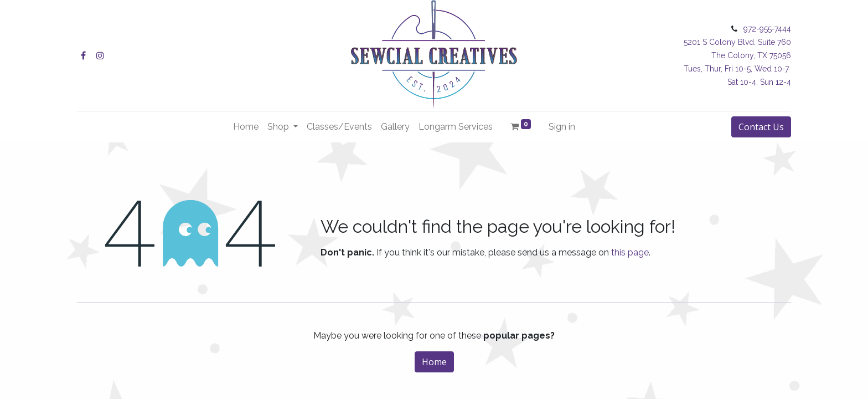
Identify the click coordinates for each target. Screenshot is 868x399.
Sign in (562, 127)
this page (630, 252)
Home (434, 362)
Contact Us (761, 127)
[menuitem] (246, 127)
